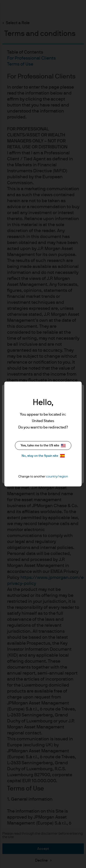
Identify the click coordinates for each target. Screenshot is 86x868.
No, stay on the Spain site (43, 456)
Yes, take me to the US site (43, 446)
